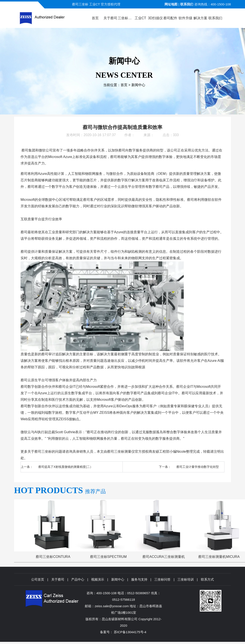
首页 (124, 85)
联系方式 (207, 579)
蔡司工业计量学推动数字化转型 (198, 467)
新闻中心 (138, 85)
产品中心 (78, 579)
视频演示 (98, 579)
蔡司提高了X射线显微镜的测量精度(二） (66, 467)
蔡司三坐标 (43, 452)
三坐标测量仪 (124, 452)
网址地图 (171, 4)
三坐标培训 (186, 579)
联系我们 (187, 4)
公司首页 (38, 579)
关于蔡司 (58, 579)
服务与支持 (139, 579)
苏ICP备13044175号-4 (130, 632)
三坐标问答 (162, 579)
